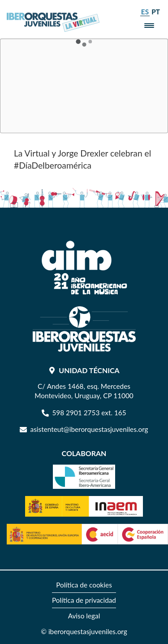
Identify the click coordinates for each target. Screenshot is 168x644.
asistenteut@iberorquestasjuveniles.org (89, 429)
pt (156, 12)
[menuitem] (84, 585)
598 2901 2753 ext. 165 (89, 413)
